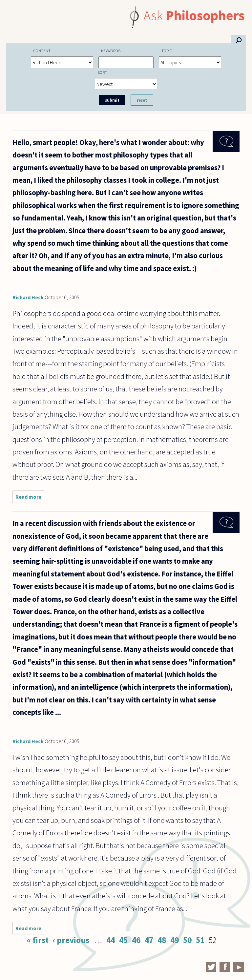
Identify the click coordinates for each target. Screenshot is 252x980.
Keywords (111, 51)
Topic (167, 51)
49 (175, 940)
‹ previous (71, 940)
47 (149, 940)
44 (111, 940)
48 (162, 940)
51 (200, 940)
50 (187, 940)
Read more (30, 498)
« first (38, 940)
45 (123, 940)
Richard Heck (28, 297)
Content (42, 51)
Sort (102, 72)
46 (136, 940)
